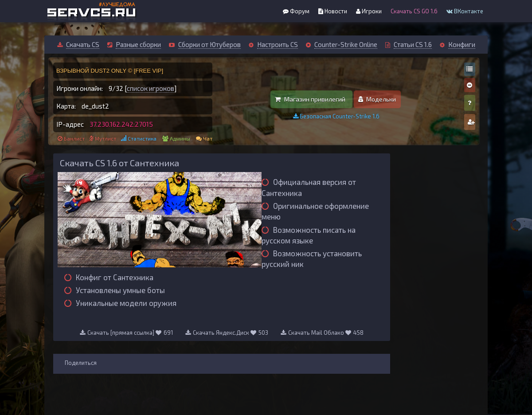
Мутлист (106, 138)
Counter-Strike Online (346, 44)
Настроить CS (278, 44)
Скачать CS (83, 44)
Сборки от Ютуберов (209, 44)
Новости (333, 11)
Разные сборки (138, 44)
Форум (296, 11)
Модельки (377, 99)
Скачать (118, 333)
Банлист (74, 138)
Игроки (369, 11)
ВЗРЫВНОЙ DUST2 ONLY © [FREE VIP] (110, 71)
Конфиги (462, 44)
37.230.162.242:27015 (121, 124)
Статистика (142, 138)
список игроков (151, 88)
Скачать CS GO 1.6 (414, 11)
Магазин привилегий (310, 99)
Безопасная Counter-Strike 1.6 (336, 116)
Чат (208, 138)
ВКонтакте (465, 11)
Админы (180, 138)
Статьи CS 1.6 (413, 44)
